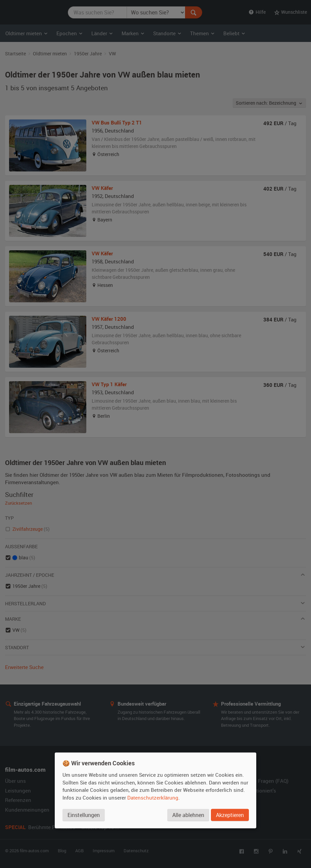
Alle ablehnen (188, 815)
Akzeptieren (230, 815)
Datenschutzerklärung (153, 797)
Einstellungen (84, 815)
